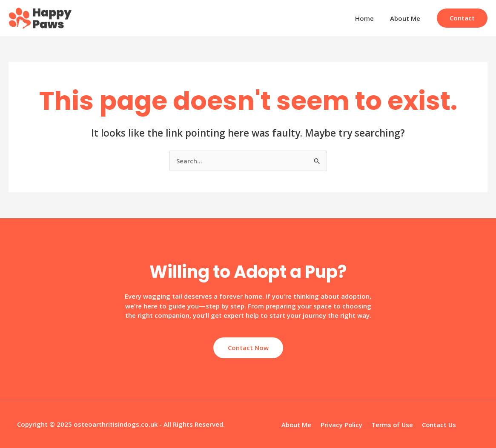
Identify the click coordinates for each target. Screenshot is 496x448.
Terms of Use (391, 425)
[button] (462, 18)
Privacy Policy (342, 425)
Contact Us (436, 425)
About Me (407, 18)
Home (370, 18)
